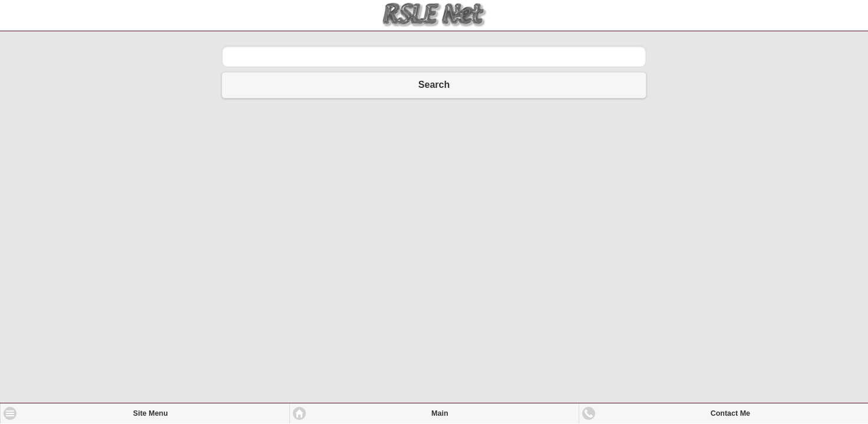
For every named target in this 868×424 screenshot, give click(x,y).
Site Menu (151, 413)
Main (440, 413)
